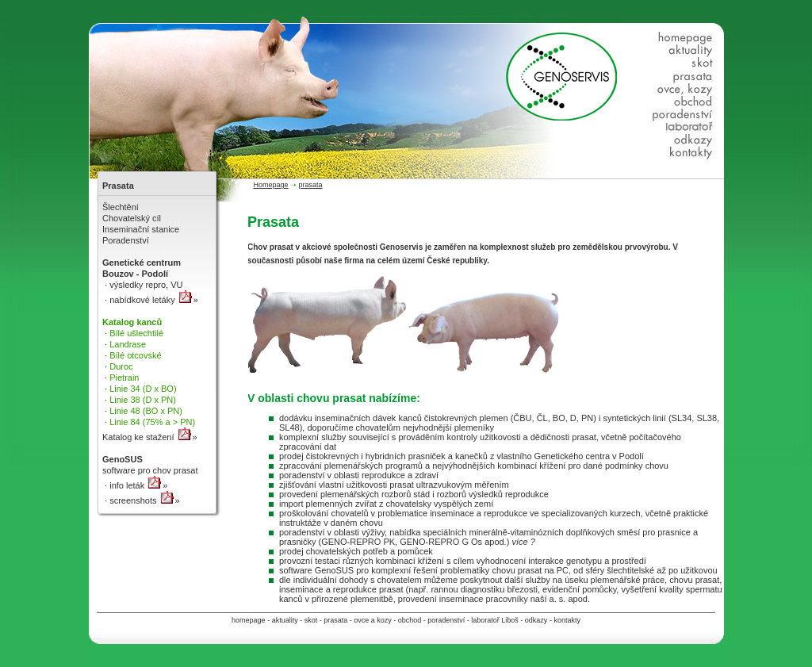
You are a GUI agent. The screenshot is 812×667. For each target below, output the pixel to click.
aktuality (285, 620)
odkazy (536, 620)
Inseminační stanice (141, 229)
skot (311, 620)
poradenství (446, 620)
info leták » (137, 485)
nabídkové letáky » (153, 300)
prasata (335, 620)
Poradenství (126, 240)
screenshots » (144, 500)
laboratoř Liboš (495, 620)
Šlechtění (121, 207)
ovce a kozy (373, 620)
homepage (249, 620)
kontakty (567, 620)
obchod (410, 620)
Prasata (118, 186)
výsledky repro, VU (145, 285)
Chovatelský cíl (132, 218)
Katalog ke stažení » (150, 437)
